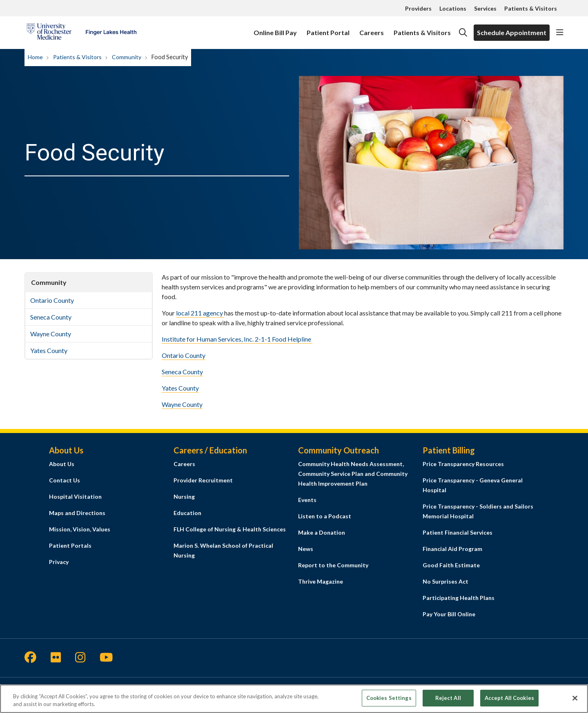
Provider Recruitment (203, 480)
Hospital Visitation (75, 496)
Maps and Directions (77, 513)
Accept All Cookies (509, 702)
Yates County (49, 350)
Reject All (448, 702)
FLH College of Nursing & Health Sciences (230, 529)
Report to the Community (333, 565)
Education (187, 513)
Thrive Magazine (321, 581)
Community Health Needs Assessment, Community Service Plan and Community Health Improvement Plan (353, 474)
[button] (560, 33)
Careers (372, 29)
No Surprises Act (445, 581)
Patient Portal (328, 29)
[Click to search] (463, 33)
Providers (418, 8)
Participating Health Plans (459, 598)
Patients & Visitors (531, 8)
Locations (453, 8)
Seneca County (51, 317)
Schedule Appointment (512, 32)
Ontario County (52, 300)
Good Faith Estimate (451, 565)
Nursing (184, 496)
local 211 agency (200, 313)
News (306, 549)
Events (307, 500)
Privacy (59, 562)
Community (49, 282)
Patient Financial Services (458, 532)
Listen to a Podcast (325, 516)
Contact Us (65, 480)
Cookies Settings (389, 702)
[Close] (575, 703)
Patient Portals (70, 545)
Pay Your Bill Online (449, 614)
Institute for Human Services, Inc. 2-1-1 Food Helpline (237, 339)
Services (485, 8)
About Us (62, 464)
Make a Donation (322, 532)
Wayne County (51, 334)
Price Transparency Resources (463, 464)
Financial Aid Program (452, 549)
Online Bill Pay (275, 29)
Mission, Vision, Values (80, 529)
